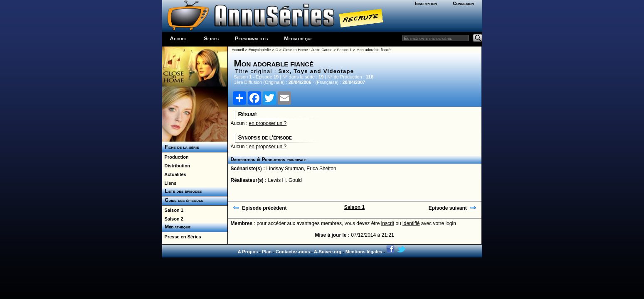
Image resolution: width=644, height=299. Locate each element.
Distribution (176, 166)
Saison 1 (173, 210)
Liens (169, 183)
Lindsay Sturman (285, 169)
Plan (267, 252)
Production (175, 157)
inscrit (388, 223)
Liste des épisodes (182, 191)
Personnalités (251, 38)
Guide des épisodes (183, 200)
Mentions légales (364, 252)
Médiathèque (298, 38)
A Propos (248, 252)
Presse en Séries (182, 237)
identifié (411, 223)
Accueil (179, 38)
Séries (211, 38)
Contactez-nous (293, 252)
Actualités (174, 174)
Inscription (426, 3)
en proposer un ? (268, 123)
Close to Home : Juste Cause (307, 50)
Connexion (463, 3)
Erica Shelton (321, 169)
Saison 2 (173, 219)
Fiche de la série (181, 147)
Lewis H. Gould (285, 180)
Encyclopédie (260, 50)
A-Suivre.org (328, 252)
